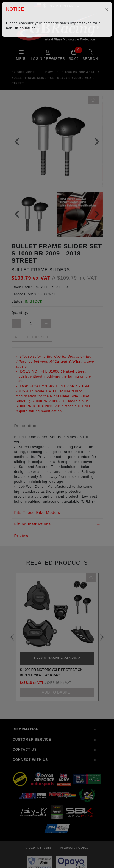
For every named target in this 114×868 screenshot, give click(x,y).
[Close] (106, 9)
